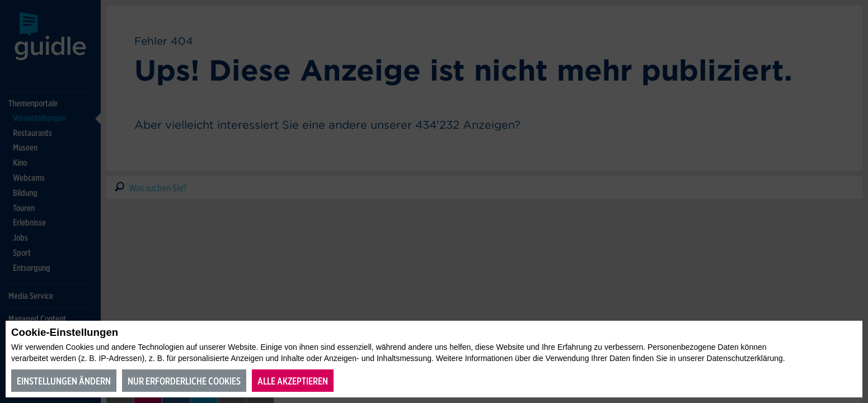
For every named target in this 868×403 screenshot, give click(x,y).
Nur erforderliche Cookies (184, 381)
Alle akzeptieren (293, 381)
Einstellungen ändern (64, 381)
